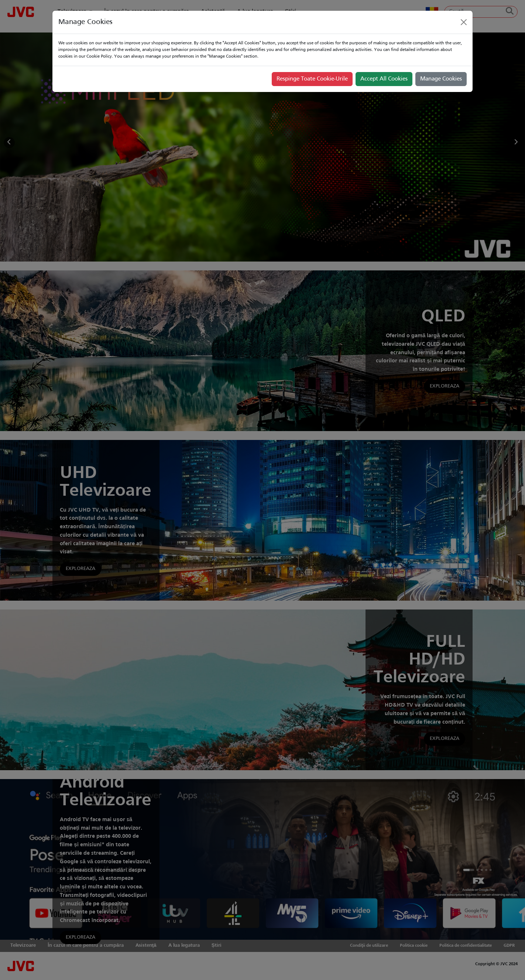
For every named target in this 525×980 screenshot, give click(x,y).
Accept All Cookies (384, 79)
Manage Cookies (441, 79)
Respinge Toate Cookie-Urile (312, 79)
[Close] (464, 22)
